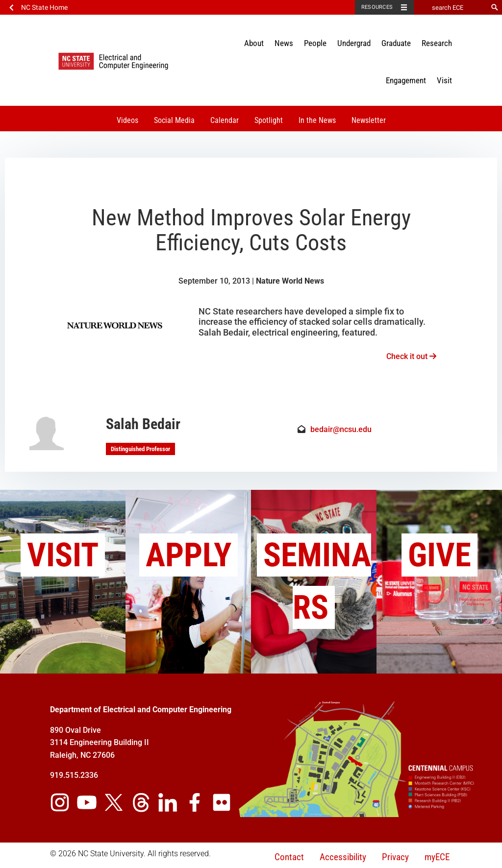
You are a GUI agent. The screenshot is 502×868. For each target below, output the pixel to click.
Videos (127, 120)
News (284, 43)
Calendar (225, 120)
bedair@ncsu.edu (341, 429)
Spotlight (269, 120)
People (315, 43)
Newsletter (369, 120)
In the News (317, 120)
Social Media (174, 120)
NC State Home (44, 7)
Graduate (396, 43)
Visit (444, 80)
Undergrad (354, 43)
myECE (437, 857)
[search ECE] (451, 7)
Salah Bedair (143, 424)
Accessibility (343, 857)
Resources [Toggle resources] (377, 7)
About (254, 43)
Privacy (395, 857)
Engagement (406, 80)
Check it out (411, 356)
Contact (289, 857)
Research (437, 43)
